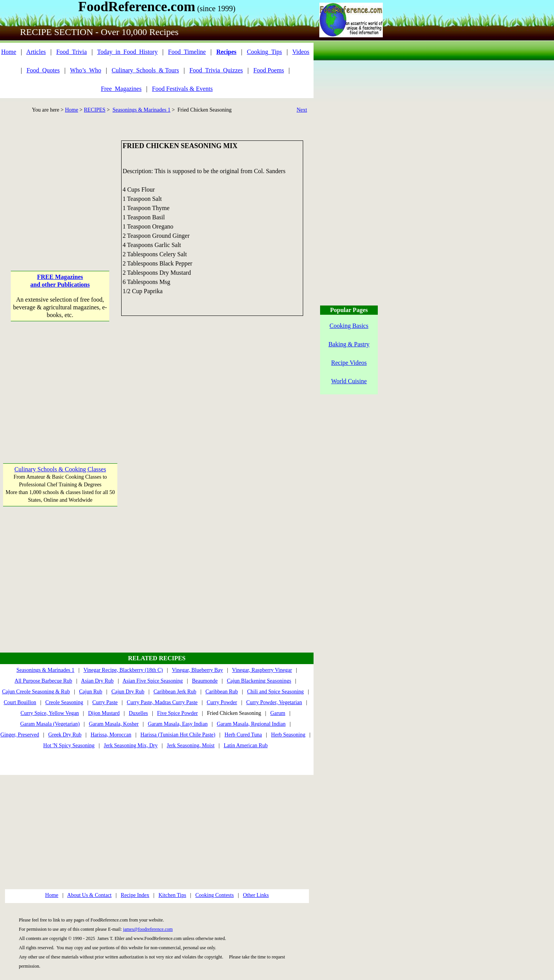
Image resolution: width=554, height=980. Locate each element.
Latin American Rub (245, 745)
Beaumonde (205, 681)
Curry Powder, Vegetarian (274, 702)
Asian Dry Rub (98, 681)
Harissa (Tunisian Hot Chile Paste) (178, 735)
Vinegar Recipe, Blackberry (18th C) (123, 670)
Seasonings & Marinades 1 (141, 110)
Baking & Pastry (349, 344)
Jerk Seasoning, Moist (191, 745)
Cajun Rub (90, 692)
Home (9, 52)
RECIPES (95, 110)
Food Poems (269, 70)
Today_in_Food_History (128, 52)
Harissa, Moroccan (111, 735)
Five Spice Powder (177, 713)
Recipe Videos (349, 363)
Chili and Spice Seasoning (275, 692)
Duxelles (138, 713)
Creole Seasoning (64, 702)
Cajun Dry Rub (128, 692)
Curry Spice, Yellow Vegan (50, 713)
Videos (301, 52)
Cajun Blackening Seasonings (259, 681)
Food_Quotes (43, 70)
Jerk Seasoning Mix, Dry (131, 745)
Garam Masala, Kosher (114, 724)
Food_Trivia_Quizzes (216, 70)
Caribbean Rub (222, 692)
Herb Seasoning (288, 735)
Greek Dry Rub (65, 735)
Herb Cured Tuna (243, 735)
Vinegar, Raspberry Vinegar (262, 670)
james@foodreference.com (148, 929)
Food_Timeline (187, 52)
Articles (36, 52)
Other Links (256, 895)
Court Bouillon (20, 702)
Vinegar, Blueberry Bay (198, 670)
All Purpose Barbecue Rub (43, 681)
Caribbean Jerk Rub (175, 692)
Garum (278, 713)
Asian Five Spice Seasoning (153, 681)
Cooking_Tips (264, 52)
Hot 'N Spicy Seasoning (69, 745)
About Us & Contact (90, 895)
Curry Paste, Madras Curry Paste (162, 702)
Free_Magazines (121, 89)
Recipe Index (135, 895)
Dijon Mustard (104, 713)
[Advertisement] (60, 189)
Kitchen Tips (172, 895)
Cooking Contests (215, 895)
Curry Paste (105, 702)
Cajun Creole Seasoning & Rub (36, 692)
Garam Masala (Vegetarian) (50, 724)
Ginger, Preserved (20, 735)
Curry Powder (222, 702)
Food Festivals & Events (182, 89)
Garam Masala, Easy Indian (178, 724)
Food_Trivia (71, 52)
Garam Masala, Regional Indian (251, 724)
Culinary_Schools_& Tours (145, 70)
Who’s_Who (86, 70)
